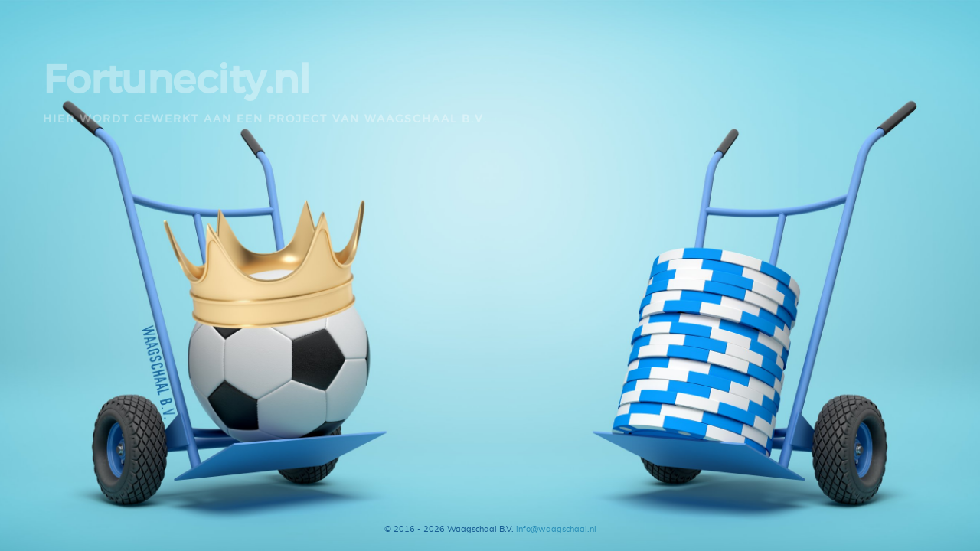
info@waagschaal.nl (556, 529)
